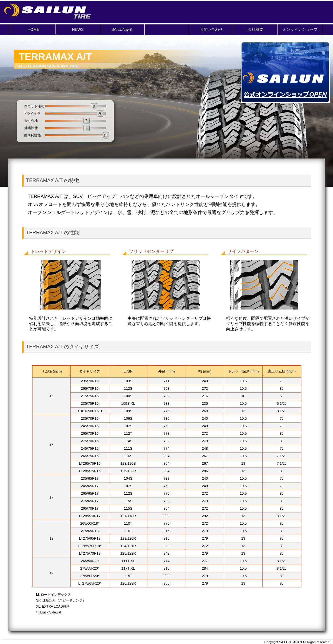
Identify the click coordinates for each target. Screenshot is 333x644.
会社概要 (256, 29)
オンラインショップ (300, 29)
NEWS (78, 29)
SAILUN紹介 (122, 29)
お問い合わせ (211, 29)
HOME (34, 29)
